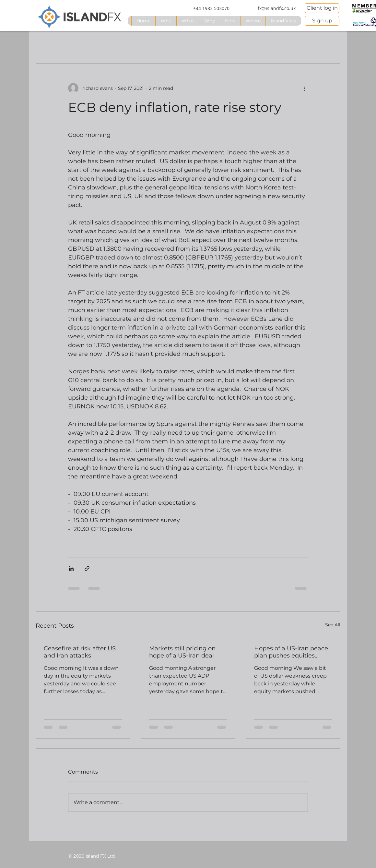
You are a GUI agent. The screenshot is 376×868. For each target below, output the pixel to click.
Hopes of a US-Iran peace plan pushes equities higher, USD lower (291, 652)
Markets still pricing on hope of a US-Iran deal (182, 652)
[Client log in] (322, 8)
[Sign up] (322, 21)
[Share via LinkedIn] (71, 568)
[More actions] (304, 88)
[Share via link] (87, 568)
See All (333, 625)
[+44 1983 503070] (211, 8)
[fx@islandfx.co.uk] (276, 8)
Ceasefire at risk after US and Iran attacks (80, 652)
